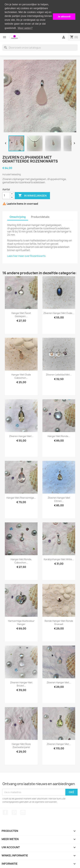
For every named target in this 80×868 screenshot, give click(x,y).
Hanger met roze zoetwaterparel (21, 745)
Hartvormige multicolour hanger (21, 622)
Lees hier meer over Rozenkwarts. (27, 256)
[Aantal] (6, 195)
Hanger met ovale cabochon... (21, 376)
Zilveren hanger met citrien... (59, 499)
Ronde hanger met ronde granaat (59, 622)
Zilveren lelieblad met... (59, 374)
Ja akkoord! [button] (64, 17)
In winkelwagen (32, 195)
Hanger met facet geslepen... (21, 314)
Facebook (5, 812)
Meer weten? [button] (25, 28)
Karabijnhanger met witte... (59, 559)
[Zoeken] (40, 47)
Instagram (23, 812)
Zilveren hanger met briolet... (21, 684)
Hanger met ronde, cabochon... (21, 561)
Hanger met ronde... (59, 436)
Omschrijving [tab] (18, 217)
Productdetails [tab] (40, 217)
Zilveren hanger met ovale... (59, 313)
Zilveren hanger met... (21, 436)
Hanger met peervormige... (21, 498)
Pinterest (14, 812)
